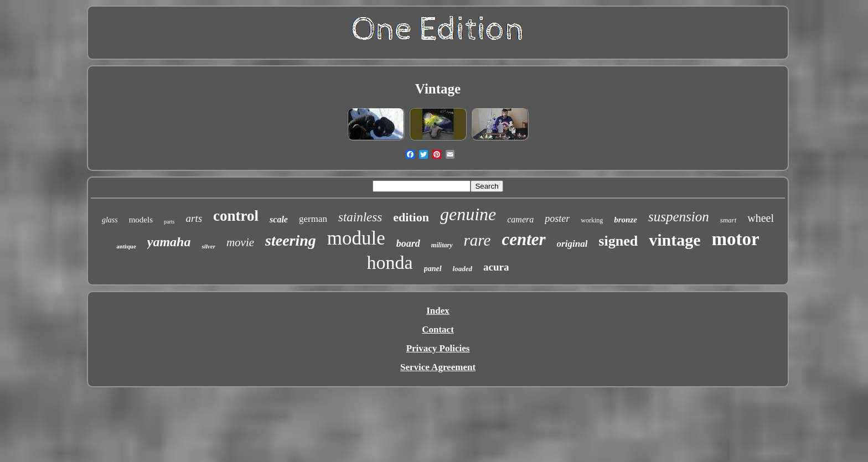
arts (194, 218)
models (141, 220)
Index (438, 311)
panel (433, 269)
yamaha (169, 242)
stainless (360, 217)
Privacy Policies (438, 348)
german (313, 219)
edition (411, 217)
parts (169, 222)
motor (736, 239)
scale (279, 219)
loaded (463, 269)
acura (496, 267)
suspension (679, 217)
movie (240, 242)
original (572, 244)
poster (557, 219)
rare (477, 240)
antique (126, 246)
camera (520, 219)
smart (728, 220)
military (442, 245)
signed (618, 241)
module (356, 238)
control (236, 216)
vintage (675, 240)
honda (390, 263)
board (408, 243)
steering (291, 240)
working (592, 220)
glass (110, 220)
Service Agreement (438, 367)
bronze (626, 220)
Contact (438, 329)
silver (208, 246)
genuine (468, 214)
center (523, 239)
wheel (761, 218)
